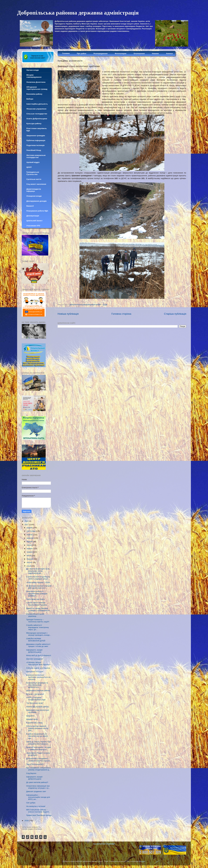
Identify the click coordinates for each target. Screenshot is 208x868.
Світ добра (31, 803)
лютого (30, 562)
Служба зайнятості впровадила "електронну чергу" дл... (38, 627)
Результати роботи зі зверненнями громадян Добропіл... (37, 594)
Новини (155, 54)
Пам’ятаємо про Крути (36, 599)
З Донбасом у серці (34, 723)
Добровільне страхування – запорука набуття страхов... (39, 760)
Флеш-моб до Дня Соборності (39, 655)
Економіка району (34, 94)
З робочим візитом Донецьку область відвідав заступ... (38, 578)
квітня (29, 556)
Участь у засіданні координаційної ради (36, 699)
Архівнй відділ (33, 162)
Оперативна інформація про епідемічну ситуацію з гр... (38, 787)
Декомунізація (33, 216)
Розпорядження (100, 54)
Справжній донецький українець (35, 615)
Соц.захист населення (36, 184)
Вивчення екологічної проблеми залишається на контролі (38, 677)
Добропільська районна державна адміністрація (78, 13)
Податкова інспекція (35, 145)
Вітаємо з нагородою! (35, 694)
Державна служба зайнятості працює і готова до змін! (38, 645)
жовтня (30, 535)
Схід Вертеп (31, 773)
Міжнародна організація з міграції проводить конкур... (39, 634)
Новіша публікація (68, 314)
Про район (82, 54)
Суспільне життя (34, 179)
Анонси (169, 54)
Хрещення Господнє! (35, 672)
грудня (30, 528)
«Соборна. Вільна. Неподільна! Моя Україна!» (38, 664)
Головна (66, 53)
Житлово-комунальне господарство (36, 156)
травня (30, 552)
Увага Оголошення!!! (35, 764)
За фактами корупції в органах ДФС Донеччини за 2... (39, 587)
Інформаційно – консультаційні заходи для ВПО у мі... (38, 797)
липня (29, 545)
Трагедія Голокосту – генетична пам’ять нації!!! (38, 621)
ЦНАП (29, 167)
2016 (27, 821)
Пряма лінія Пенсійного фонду (39, 815)
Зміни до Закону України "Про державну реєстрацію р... (39, 743)
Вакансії (30, 206)
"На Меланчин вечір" (35, 703)
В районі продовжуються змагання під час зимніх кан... (37, 736)
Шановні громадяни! (35, 659)
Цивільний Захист (34, 221)
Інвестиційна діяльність (37, 104)
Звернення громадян (36, 136)
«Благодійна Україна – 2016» (38, 582)
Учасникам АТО (33, 226)
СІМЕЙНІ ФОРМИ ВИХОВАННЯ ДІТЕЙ (36, 640)
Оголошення (139, 54)
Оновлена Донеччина (36, 82)
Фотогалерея (121, 54)
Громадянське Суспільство (33, 173)
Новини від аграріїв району (37, 707)
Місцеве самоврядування (34, 76)
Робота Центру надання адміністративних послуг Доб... (37, 728)
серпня (30, 542)
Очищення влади (34, 196)
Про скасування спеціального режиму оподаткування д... (39, 769)
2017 (27, 525)
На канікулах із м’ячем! (36, 806)
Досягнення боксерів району (38, 690)
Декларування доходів (36, 201)
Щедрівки (30, 716)
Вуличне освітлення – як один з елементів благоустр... (39, 748)
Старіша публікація (175, 314)
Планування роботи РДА (37, 211)
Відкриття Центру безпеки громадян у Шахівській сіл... (39, 609)
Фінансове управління (36, 109)
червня (30, 549)
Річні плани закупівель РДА (37, 129)
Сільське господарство (37, 114)
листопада (31, 531)
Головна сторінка (121, 314)
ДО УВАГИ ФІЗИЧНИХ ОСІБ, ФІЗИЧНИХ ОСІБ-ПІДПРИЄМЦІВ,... (38, 571)
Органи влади (33, 70)
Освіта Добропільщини (37, 119)
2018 (27, 521)
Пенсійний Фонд (34, 150)
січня (29, 566)
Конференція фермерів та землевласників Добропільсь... (37, 685)
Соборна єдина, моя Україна (38, 668)
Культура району (34, 124)
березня (30, 559)
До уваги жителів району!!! (37, 782)
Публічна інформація (36, 140)
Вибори (30, 99)
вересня (30, 538)
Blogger (142, 861)
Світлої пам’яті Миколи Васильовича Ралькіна (37, 604)
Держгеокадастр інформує (34, 190)
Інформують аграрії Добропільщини (34, 651)
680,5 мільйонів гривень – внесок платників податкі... (38, 811)
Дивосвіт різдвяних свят (36, 791)
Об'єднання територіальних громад (37, 88)
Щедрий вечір (32, 719)
